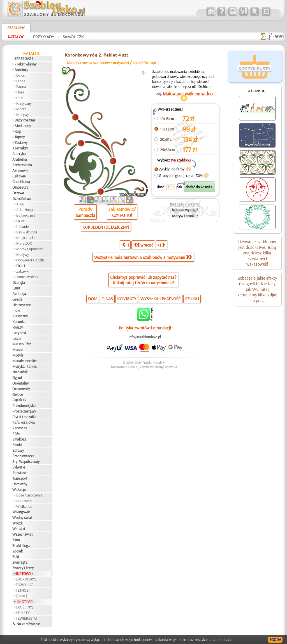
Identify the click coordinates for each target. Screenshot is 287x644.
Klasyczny (24, 103)
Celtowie (19, 176)
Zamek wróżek (27, 277)
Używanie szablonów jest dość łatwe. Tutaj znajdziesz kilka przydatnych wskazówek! (257, 253)
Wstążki (19, 529)
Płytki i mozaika (24, 417)
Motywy (23, 114)
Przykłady (44, 37)
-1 (126, 245)
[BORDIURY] (26, 579)
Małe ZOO (24, 243)
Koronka (19, 322)
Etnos (21, 81)
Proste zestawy (24, 411)
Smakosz (19, 439)
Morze (21, 109)
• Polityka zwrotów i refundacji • (145, 328)
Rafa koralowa (24, 422)
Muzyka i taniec (25, 366)
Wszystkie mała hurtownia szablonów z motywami (143, 257)
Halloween (24, 501)
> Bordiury (20, 70)
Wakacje (19, 490)
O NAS (107, 299)
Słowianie (20, 473)
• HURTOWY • (23, 573)
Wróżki (18, 523)
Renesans (20, 428)
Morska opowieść (30, 249)
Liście (17, 338)
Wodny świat (22, 517)
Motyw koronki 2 (185, 216)
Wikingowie (21, 512)
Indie (16, 310)
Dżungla (19, 282)
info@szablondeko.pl (145, 337)
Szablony (16, 28)
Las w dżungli (27, 232)
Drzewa (18, 193)
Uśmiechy (20, 484)
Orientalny (20, 383)
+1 (161, 245)
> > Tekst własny (24, 64)
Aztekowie (20, 170)
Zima (16, 540)
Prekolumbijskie (24, 406)
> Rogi (17, 131)
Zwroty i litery (23, 568)
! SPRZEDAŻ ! (23, 58)
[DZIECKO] (25, 585)
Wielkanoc (24, 506)
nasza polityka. (220, 640)
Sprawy (18, 450)
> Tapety (18, 137)
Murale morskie (24, 361)
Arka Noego (25, 210)
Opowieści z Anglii (30, 260)
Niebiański (20, 372)
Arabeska (20, 159)
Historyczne (22, 305)
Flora (20, 92)
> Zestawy (20, 142)
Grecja (17, 299)
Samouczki (74, 37)
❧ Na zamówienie (26, 624)
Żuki (16, 557)
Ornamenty (21, 389)
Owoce (18, 394)
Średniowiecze (23, 456)
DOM (93, 299)
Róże (16, 434)
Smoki (17, 445)
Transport (20, 478)
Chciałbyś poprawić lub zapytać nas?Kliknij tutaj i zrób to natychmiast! (143, 280)
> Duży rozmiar (24, 120)
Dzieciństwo (22, 198)
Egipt (16, 288)
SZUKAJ (192, 299)
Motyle (18, 355)
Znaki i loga (21, 545)
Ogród (17, 378)
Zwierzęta (20, 562)
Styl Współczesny (26, 462)
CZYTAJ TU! (122, 215)
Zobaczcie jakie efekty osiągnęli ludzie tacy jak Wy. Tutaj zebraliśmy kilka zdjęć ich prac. (257, 289)
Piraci (21, 266)
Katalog (16, 37)
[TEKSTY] (23, 613)
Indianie (22, 226)
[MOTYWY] (26, 601)
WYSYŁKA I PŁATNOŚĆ (161, 299)
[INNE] (22, 596)
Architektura (22, 165)
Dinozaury (20, 187)
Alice (20, 204)
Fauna (21, 86)
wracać (144, 245)
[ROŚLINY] (25, 607)
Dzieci (21, 75)
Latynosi (19, 333)
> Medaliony (22, 126)
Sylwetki (19, 467)
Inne (20, 98)
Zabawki (23, 271)
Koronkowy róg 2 (185, 210)
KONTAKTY (127, 299)
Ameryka (19, 154)
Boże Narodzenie (29, 495)
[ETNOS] (23, 590)
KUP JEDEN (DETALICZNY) (106, 227)
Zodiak (18, 551)
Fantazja (19, 294)
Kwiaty (18, 327)
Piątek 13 (19, 400)
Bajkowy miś (26, 215)
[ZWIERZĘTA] (27, 618)
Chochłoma (21, 182)
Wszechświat (23, 534)
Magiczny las (26, 238)
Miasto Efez (22, 344)
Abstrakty (20, 148)
